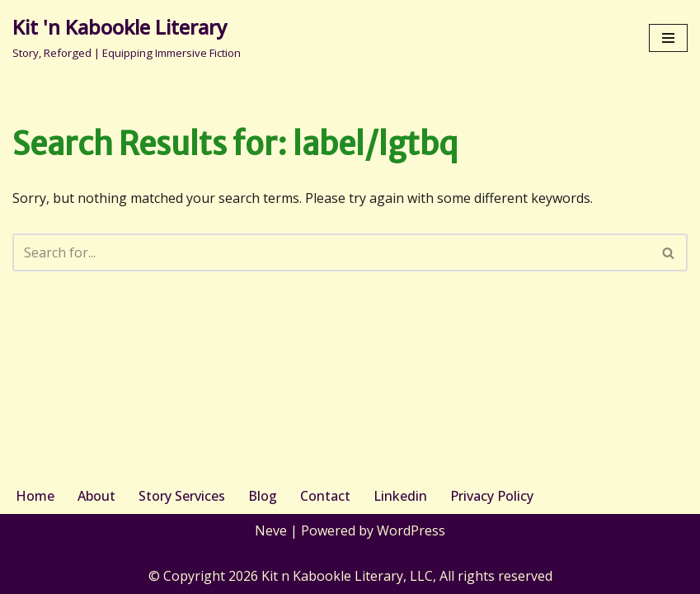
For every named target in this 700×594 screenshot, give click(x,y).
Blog (263, 496)
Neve (271, 530)
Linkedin (400, 496)
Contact (325, 496)
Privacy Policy (492, 496)
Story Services (182, 496)
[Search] (331, 252)
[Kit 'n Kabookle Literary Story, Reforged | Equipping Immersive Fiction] (127, 38)
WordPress (411, 530)
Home (35, 496)
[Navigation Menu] (668, 38)
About (96, 496)
